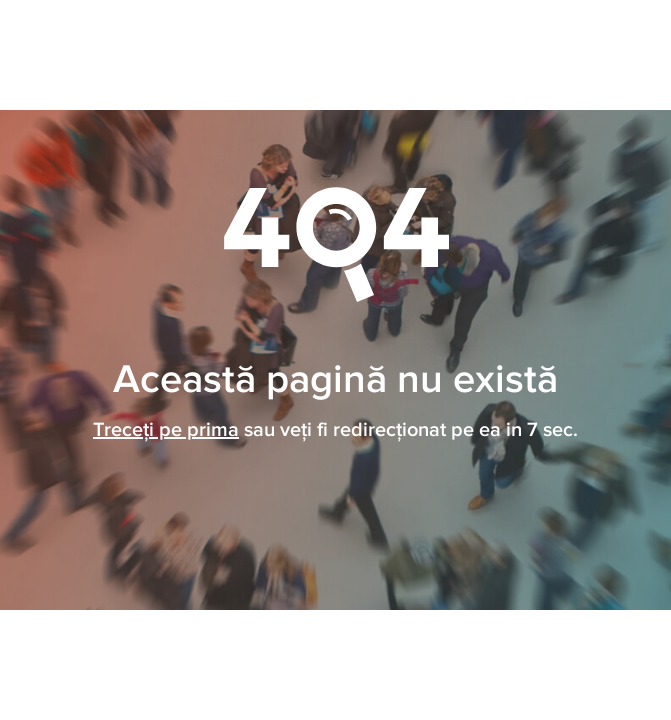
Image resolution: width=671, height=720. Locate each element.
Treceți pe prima (166, 430)
